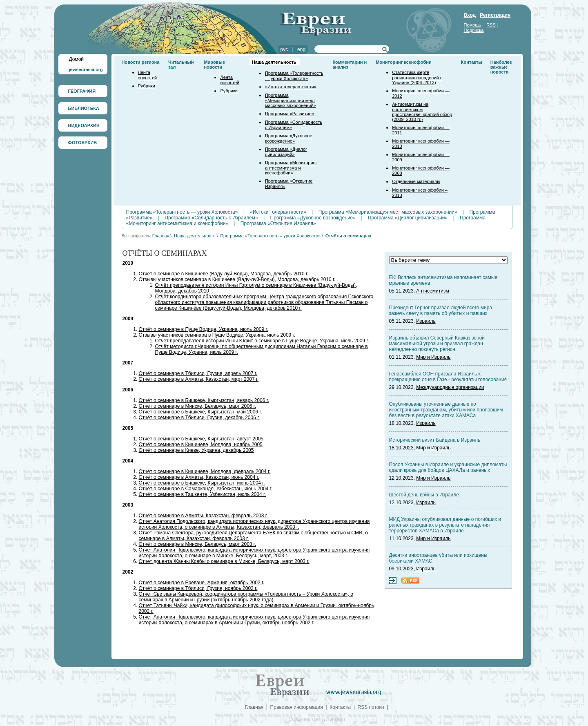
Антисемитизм (432, 291)
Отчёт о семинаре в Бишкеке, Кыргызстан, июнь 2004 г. (202, 483)
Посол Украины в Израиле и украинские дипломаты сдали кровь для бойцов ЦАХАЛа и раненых (448, 467)
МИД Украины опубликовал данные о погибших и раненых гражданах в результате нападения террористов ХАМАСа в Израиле (445, 525)
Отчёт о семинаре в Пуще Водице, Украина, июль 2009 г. (204, 329)
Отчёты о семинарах (349, 236)
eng (301, 49)
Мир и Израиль (433, 357)
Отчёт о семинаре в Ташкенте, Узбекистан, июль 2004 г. (203, 494)
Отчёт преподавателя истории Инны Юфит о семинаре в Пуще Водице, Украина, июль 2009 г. (262, 341)
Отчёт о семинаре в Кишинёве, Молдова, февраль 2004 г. (205, 471)
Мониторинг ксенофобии (404, 62)
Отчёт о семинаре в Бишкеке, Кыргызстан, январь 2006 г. (204, 400)
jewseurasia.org (86, 69)
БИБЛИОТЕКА (84, 108)
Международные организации (450, 387)
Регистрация (495, 15)
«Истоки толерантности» (291, 87)
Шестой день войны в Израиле (424, 495)
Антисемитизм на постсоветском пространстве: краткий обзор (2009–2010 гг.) (422, 112)
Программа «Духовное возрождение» (289, 138)
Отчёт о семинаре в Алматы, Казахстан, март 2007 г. (199, 379)
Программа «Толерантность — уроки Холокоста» (294, 76)
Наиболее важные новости (501, 67)
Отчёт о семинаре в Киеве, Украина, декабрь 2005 (196, 450)
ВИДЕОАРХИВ (84, 125)
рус (284, 49)
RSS (491, 25)
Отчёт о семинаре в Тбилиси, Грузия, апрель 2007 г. (198, 373)
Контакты (472, 62)
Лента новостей (148, 75)
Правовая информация (297, 707)
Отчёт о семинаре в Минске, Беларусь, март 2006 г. (198, 406)
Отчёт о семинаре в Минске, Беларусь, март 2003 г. (198, 544)
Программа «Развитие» (290, 114)
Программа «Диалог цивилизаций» (286, 152)
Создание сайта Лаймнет (317, 719)
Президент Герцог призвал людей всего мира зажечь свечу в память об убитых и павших (441, 311)
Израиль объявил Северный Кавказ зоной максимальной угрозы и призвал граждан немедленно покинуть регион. (437, 344)
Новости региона (141, 62)
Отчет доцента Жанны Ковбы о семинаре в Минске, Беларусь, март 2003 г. (224, 561)
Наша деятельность (274, 62)
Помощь (473, 25)
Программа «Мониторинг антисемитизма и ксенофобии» (291, 168)
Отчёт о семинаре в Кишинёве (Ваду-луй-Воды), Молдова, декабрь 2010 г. (224, 274)
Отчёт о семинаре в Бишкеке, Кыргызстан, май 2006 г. (200, 412)
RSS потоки (371, 707)
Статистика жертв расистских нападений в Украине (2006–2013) (417, 77)
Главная (161, 236)
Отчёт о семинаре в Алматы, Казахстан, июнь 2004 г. (199, 477)
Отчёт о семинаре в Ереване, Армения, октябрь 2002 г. (202, 583)
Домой (77, 59)
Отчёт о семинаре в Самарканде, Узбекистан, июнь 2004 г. (206, 489)
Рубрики (147, 86)
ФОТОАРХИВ (83, 143)
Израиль (426, 321)
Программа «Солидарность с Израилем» (211, 218)
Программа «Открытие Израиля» (278, 223)
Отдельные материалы (416, 181)
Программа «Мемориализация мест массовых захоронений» (291, 100)
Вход (470, 15)
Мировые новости (214, 65)
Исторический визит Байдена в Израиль (435, 440)
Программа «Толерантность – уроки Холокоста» (270, 236)
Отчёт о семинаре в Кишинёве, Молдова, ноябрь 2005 (201, 445)
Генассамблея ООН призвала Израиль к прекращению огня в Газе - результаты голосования (448, 377)
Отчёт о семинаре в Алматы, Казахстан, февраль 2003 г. (203, 516)
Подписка (474, 30)
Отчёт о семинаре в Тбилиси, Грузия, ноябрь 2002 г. (198, 588)
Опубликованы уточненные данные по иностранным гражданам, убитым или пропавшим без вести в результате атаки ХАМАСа (446, 410)
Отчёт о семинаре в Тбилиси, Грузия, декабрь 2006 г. (199, 418)
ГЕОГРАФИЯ (82, 91)
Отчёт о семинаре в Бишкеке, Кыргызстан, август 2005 (201, 439)
